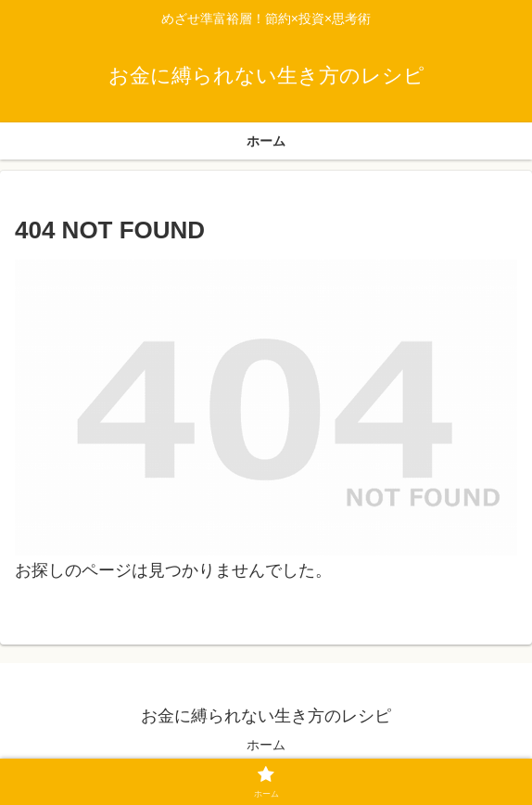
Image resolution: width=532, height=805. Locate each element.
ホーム (266, 745)
